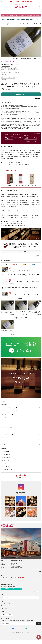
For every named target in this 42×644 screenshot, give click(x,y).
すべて (6, 264)
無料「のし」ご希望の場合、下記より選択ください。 (12, 78)
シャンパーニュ (5, 418)
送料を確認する (13, 68)
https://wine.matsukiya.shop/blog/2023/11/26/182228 (15, 165)
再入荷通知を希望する (21, 94)
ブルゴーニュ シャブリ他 (7, 414)
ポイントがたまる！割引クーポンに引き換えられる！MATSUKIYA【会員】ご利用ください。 (21, 15)
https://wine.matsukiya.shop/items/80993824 (13, 225)
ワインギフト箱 (5, 441)
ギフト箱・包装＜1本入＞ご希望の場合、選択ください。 (13, 72)
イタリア (3, 424)
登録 (39, 624)
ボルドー (3, 421)
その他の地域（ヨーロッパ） (8, 428)
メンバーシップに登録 (6, 66)
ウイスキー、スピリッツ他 (7, 434)
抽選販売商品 (4, 404)
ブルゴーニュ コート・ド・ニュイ (9, 408)
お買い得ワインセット (6, 444)
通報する (39, 256)
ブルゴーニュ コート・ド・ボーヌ (9, 411)
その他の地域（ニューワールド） (9, 431)
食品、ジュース (5, 438)
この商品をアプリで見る (21, 252)
